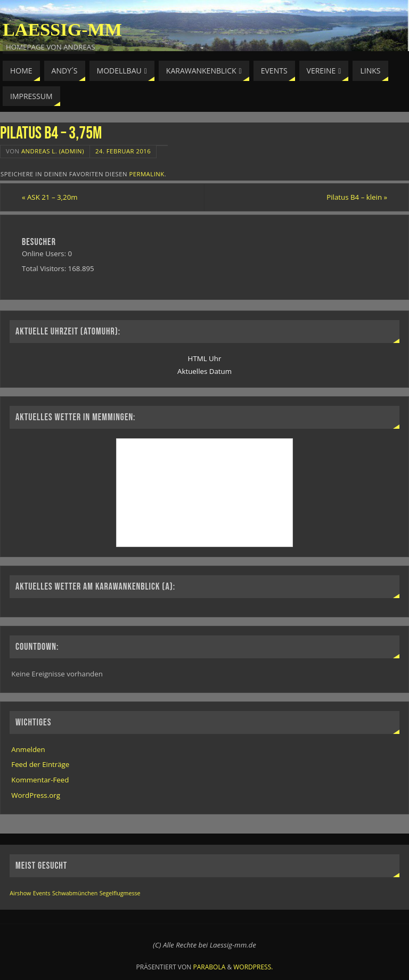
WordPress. (253, 967)
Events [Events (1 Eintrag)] (42, 893)
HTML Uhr (205, 358)
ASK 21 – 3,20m (50, 197)
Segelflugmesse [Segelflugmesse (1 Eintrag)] (120, 893)
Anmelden (28, 749)
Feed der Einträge (40, 764)
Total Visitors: (45, 268)
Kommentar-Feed (40, 780)
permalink (146, 174)
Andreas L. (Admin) (53, 151)
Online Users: (45, 254)
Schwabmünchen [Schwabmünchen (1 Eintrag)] (75, 893)
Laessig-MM (62, 30)
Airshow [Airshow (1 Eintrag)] (20, 893)
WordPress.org (36, 795)
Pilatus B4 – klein (357, 197)
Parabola (210, 967)
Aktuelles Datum (204, 371)
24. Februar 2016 (123, 151)
